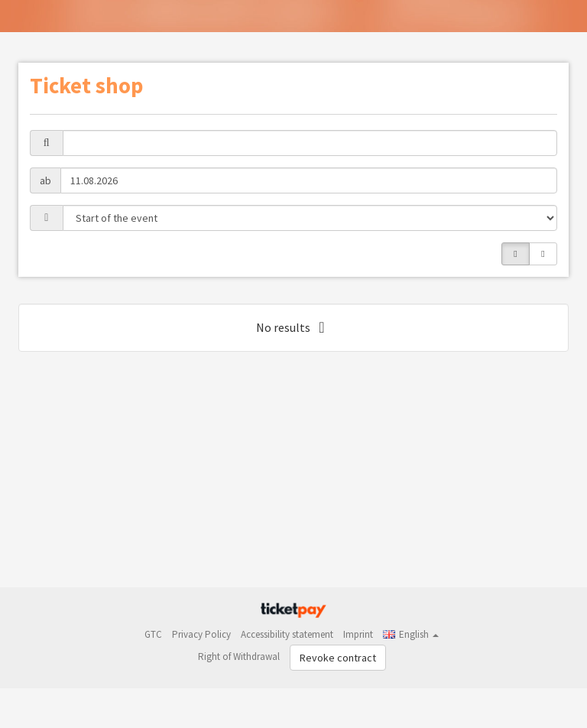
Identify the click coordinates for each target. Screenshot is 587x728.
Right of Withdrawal (239, 656)
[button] (411, 634)
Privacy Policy (201, 634)
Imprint (358, 634)
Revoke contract (338, 658)
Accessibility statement (287, 634)
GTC (153, 634)
